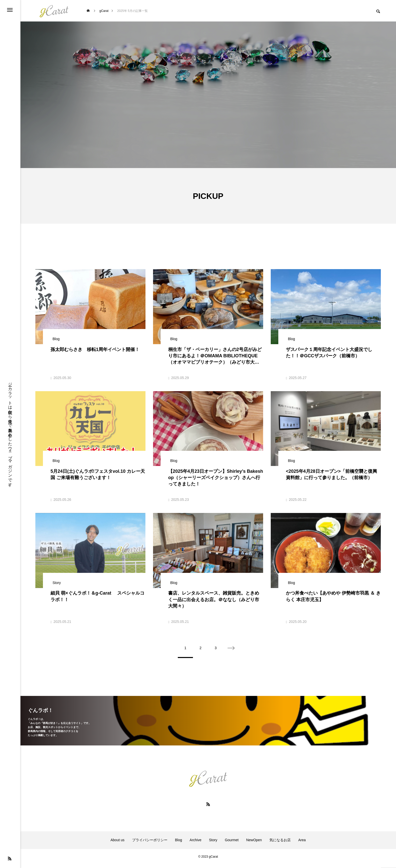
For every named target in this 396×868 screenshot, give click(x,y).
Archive (196, 844)
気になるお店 (280, 844)
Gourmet (232, 844)
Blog (179, 844)
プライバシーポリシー (150, 844)
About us (118, 844)
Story (213, 844)
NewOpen (254, 844)
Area (302, 844)
